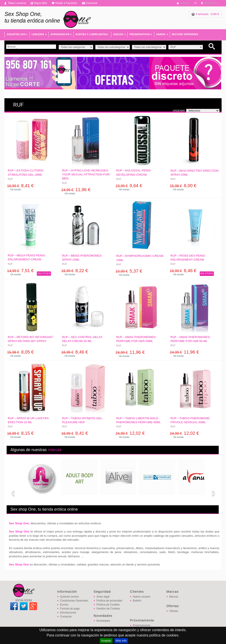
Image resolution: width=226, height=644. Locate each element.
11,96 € (76, 190)
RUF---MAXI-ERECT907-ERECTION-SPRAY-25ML (195, 173)
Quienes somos (69, 597)
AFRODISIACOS (60, 34)
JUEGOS (118, 34)
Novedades (103, 621)
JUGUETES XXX (16, 34)
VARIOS (161, 34)
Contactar (92, 3)
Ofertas (174, 611)
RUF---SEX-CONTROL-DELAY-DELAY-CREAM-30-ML (83, 339)
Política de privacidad (109, 601)
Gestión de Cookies (108, 609)
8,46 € (183, 271)
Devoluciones (68, 613)
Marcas (174, 597)
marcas (55, 450)
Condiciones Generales (74, 601)
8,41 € (20, 186)
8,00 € (183, 186)
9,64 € (129, 186)
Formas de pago (70, 609)
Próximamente (142, 625)
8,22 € (75, 271)
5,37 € (129, 271)
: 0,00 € (205, 14)
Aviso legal (103, 597)
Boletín (137, 601)
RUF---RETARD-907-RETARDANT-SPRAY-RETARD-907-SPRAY (31, 339)
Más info (121, 641)
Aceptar (106, 641)
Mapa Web (40, 3)
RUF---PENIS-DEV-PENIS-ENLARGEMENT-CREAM (188, 258)
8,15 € (20, 433)
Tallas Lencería (17, 3)
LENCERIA (38, 34)
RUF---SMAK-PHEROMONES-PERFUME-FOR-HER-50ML (136, 339)
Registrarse (211, 3)
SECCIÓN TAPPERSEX (185, 34)
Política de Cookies (108, 605)
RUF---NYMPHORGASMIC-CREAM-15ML (140, 258)
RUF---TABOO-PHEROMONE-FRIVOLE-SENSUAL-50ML (191, 420)
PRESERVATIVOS (140, 34)
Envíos (64, 605)
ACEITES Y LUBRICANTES (91, 34)
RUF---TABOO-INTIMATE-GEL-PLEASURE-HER (83, 420)
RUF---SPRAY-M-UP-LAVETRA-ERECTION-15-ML (29, 420)
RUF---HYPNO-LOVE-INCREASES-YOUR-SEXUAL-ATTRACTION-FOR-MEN (86, 174)
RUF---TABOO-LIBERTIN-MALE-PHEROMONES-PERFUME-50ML (139, 420)
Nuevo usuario (142, 597)
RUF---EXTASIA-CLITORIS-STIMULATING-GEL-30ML (26, 172)
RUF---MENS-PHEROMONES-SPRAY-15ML (82, 258)
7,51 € (20, 271)
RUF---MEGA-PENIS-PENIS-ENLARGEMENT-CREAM (27, 257)
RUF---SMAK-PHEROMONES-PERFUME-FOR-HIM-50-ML (191, 339)
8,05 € (20, 352)
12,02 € (130, 433)
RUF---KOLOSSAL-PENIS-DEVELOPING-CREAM (134, 172)
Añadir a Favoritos (66, 3)
